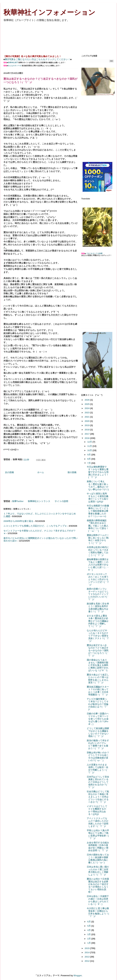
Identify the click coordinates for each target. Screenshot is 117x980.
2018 (87, 430)
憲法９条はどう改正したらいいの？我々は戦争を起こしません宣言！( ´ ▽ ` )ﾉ (98, 679)
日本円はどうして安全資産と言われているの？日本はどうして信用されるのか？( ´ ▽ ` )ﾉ (98, 782)
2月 (89, 939)
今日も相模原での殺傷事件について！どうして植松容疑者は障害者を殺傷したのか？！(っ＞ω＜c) (98, 511)
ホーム (41, 472)
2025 (87, 404)
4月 (89, 930)
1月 (89, 943)
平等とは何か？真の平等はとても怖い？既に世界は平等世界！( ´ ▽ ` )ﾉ (98, 834)
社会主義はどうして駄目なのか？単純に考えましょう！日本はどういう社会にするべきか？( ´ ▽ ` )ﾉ (98, 797)
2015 (87, 948)
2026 (87, 400)
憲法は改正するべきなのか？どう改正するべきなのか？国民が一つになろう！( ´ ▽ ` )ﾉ (98, 651)
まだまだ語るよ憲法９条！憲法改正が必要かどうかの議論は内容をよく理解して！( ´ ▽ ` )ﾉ (98, 621)
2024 (87, 408)
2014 (87, 952)
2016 (87, 438)
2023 (87, 413)
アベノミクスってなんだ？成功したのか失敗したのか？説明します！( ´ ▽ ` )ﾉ (98, 822)
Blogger (78, 975)
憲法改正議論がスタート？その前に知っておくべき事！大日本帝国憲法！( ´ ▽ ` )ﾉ (98, 691)
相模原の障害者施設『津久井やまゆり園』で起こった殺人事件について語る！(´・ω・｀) (98, 526)
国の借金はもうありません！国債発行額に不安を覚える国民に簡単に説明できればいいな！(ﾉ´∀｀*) (98, 665)
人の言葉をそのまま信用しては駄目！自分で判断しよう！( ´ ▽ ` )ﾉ (97, 769)
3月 (89, 934)
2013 (87, 957)
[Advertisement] (58, 37)
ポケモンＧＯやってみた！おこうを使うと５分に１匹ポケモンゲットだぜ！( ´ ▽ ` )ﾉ (98, 579)
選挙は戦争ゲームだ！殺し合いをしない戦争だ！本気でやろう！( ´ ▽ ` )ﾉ (98, 539)
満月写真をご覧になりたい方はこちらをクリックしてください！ (37, 59)
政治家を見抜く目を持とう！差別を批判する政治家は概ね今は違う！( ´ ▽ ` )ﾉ (98, 608)
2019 (87, 425)
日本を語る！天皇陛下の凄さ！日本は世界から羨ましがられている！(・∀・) (98, 900)
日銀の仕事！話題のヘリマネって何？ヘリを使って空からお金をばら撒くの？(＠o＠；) (98, 719)
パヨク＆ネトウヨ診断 (94, 253)
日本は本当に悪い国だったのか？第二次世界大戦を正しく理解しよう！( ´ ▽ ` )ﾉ (98, 871)
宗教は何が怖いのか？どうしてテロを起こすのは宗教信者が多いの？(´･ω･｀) (98, 757)
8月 (89, 459)
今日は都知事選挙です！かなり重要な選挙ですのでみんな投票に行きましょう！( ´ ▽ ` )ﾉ (98, 472)
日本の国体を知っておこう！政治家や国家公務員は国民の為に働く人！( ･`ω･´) (98, 859)
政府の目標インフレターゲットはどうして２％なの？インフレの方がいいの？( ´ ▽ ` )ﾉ (98, 594)
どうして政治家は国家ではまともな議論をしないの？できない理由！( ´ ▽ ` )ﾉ (98, 732)
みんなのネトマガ (15, 66)
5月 (89, 926)
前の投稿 (72, 472)
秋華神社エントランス (39, 501)
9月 (89, 455)
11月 (90, 446)
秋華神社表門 (13, 63)
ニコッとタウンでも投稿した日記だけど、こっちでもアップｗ (35, 526)
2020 (87, 421)
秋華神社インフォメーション (49, 12)
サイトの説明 (61, 501)
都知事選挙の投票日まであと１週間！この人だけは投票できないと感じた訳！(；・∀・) (98, 565)
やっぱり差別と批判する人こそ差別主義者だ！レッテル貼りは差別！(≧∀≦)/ (98, 498)
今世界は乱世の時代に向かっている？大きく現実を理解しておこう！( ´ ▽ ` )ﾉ (98, 551)
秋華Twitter (18, 501)
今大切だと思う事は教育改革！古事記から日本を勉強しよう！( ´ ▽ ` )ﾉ (98, 912)
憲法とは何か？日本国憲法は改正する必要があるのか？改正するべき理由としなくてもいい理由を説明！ (98, 885)
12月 (90, 442)
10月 (90, 450)
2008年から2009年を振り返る (18, 521)
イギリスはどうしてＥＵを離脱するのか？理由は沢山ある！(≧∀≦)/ (97, 810)
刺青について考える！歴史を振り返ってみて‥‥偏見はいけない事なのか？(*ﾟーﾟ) (98, 485)
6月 (89, 922)
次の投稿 (9, 472)
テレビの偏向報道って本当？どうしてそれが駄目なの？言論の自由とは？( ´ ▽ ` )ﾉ (98, 704)
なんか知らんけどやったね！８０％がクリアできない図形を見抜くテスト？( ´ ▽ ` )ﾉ (98, 636)
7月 (89, 463)
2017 (87, 434)
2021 (87, 417)
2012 (87, 961)
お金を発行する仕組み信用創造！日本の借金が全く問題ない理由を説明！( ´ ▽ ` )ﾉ (98, 847)
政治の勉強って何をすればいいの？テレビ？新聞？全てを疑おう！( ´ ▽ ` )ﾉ (98, 744)
